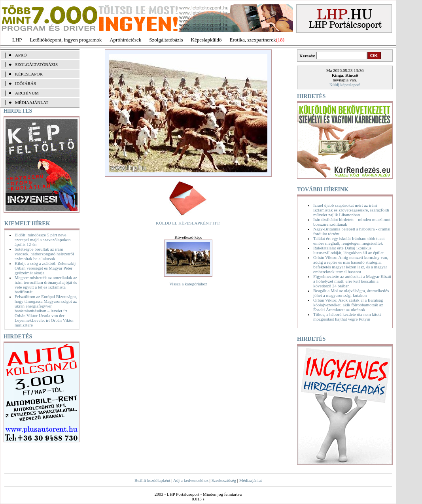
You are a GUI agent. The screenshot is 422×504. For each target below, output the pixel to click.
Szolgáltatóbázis (166, 40)
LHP (17, 40)
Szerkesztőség (224, 480)
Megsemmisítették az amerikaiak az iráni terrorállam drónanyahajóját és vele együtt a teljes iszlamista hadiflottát (46, 285)
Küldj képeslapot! (345, 85)
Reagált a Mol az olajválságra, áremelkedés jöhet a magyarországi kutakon (351, 293)
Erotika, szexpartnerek (253, 40)
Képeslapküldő (206, 40)
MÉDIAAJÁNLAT (32, 102)
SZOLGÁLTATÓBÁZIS (36, 64)
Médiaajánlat (251, 480)
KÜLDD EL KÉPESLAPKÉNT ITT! (188, 223)
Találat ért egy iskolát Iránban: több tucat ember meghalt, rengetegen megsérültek (349, 241)
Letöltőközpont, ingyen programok (66, 40)
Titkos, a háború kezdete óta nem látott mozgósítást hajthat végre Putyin (347, 317)
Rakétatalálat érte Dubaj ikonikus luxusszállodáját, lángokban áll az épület (348, 250)
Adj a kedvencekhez (191, 480)
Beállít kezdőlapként (152, 480)
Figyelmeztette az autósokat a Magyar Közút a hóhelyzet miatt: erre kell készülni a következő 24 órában (352, 281)
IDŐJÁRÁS (26, 83)
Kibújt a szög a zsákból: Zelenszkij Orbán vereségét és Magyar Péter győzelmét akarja (45, 268)
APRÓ (21, 55)
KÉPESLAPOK (29, 74)
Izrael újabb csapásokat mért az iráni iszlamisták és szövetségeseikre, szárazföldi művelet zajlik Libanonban (351, 210)
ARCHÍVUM (27, 93)
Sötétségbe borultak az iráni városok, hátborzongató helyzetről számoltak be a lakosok (44, 254)
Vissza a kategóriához (188, 284)
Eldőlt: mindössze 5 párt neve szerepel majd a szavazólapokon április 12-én (43, 240)
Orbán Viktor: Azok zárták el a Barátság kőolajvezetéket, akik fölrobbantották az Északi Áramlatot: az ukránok (348, 305)
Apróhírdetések (125, 40)
